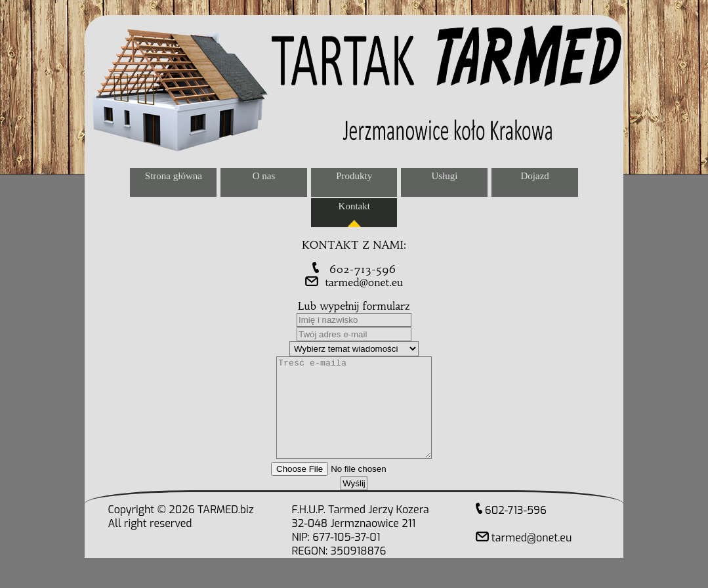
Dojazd (534, 176)
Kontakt (354, 206)
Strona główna (174, 176)
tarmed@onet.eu (354, 282)
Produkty (354, 176)
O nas (264, 176)
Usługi (444, 176)
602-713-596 (354, 269)
